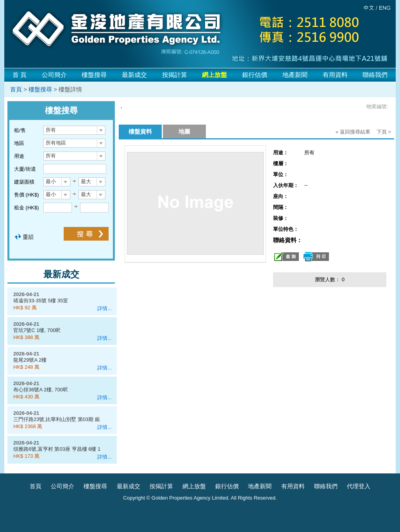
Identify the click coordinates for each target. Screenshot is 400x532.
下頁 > (384, 132)
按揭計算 (175, 75)
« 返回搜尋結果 (353, 132)
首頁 (16, 89)
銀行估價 (255, 75)
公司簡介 (54, 75)
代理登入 (359, 486)
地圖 (184, 131)
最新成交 (134, 75)
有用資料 (335, 75)
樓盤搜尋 (94, 75)
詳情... (104, 308)
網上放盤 (194, 486)
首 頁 (20, 75)
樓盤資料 (140, 131)
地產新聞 (295, 75)
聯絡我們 (375, 75)
